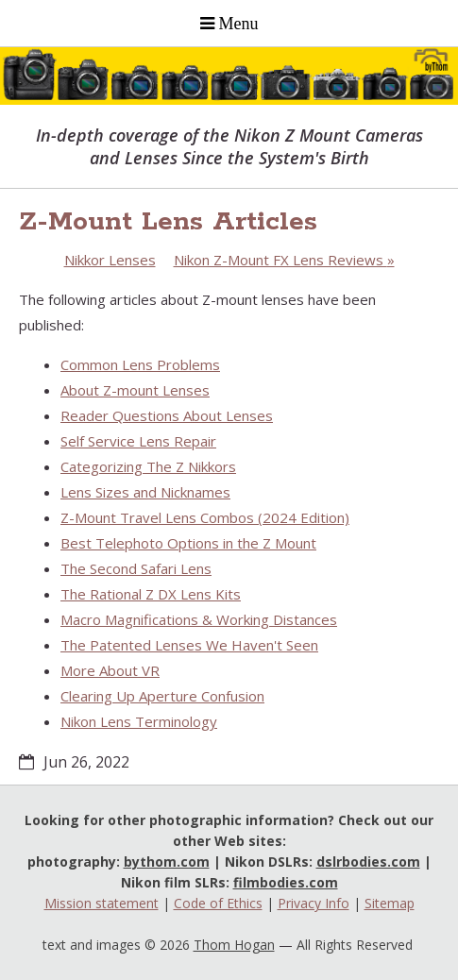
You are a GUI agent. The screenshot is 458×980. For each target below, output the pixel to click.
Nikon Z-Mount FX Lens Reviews (284, 260)
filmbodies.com (286, 882)
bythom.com (167, 862)
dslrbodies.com (368, 862)
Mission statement (102, 903)
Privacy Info (314, 903)
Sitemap (390, 903)
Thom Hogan (234, 945)
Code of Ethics (218, 903)
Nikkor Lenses (110, 260)
